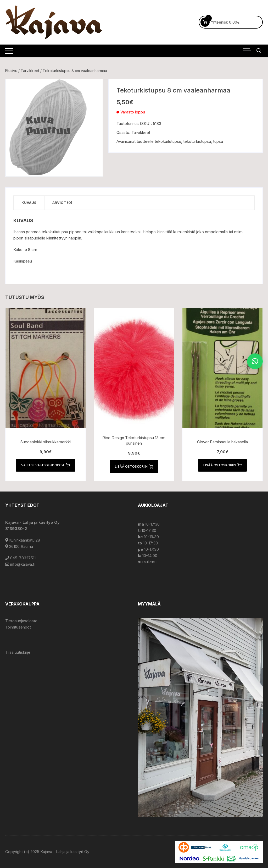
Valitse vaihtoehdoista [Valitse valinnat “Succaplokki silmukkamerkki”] (46, 465)
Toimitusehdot (18, 627)
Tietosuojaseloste (21, 621)
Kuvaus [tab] (29, 203)
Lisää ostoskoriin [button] (134, 467)
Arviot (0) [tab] (62, 203)
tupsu (218, 141)
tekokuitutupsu (168, 141)
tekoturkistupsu (197, 141)
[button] (255, 361)
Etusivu (11, 71)
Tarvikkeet (30, 71)
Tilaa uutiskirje (18, 652)
